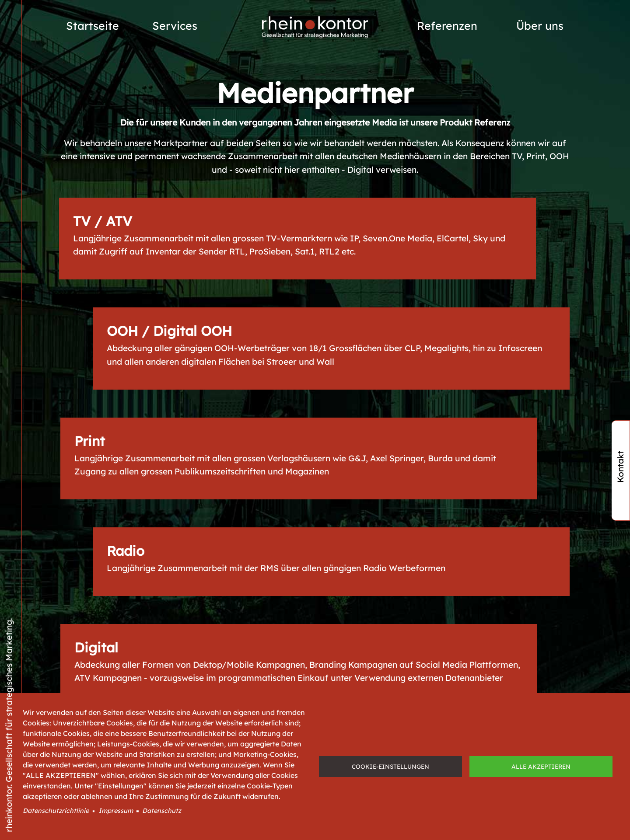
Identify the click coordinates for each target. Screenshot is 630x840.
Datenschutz (162, 811)
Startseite (93, 26)
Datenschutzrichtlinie (56, 811)
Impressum (116, 811)
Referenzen (447, 26)
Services (175, 26)
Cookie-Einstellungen (390, 766)
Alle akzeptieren (541, 766)
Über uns (540, 26)
